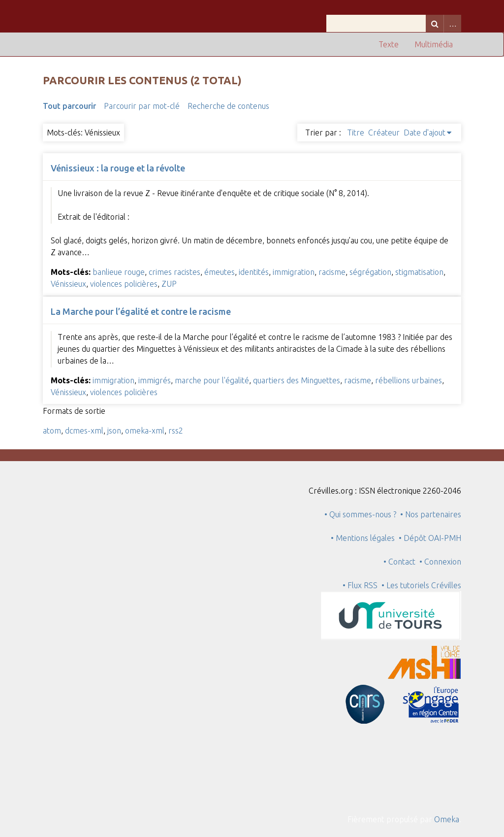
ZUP (169, 284)
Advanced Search (452, 23)
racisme (332, 272)
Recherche (435, 23)
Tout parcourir (69, 106)
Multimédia (434, 44)
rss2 (176, 431)
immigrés (155, 380)
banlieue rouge (119, 272)
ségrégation (370, 272)
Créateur (384, 133)
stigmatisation (419, 272)
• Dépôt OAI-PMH (430, 538)
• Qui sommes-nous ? (360, 514)
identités (254, 272)
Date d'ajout (425, 133)
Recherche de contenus (228, 106)
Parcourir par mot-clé (142, 106)
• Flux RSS (360, 585)
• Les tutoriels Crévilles (421, 585)
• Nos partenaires (431, 514)
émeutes (220, 272)
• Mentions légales (363, 538)
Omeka (447, 819)
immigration (294, 272)
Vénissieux (68, 284)
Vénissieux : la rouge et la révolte (118, 168)
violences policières (124, 284)
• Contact (401, 562)
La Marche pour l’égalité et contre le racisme (141, 311)
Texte (389, 44)
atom (52, 431)
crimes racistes (174, 272)
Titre (356, 133)
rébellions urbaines (409, 380)
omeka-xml (145, 431)
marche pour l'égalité (212, 380)
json (114, 431)
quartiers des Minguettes (297, 380)
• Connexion (440, 562)
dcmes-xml (84, 431)
